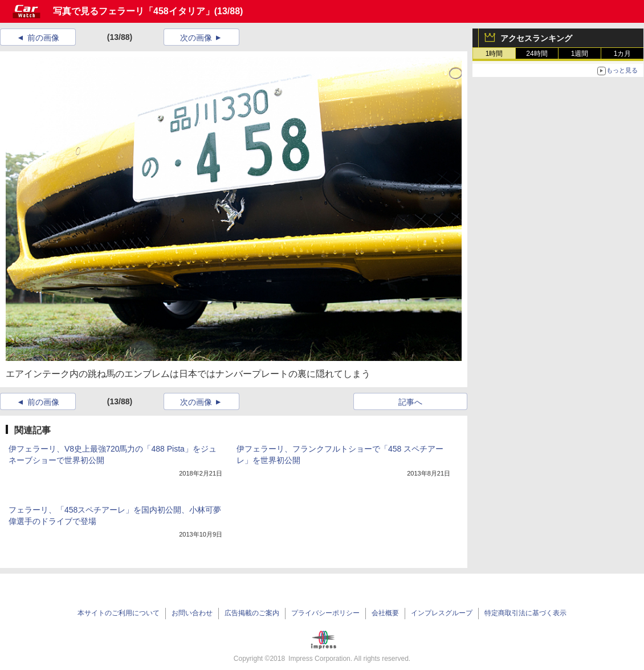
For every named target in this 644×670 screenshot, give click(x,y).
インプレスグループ (442, 613)
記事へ (410, 402)
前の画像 (43, 38)
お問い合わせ (192, 613)
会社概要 (385, 613)
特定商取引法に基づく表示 (525, 613)
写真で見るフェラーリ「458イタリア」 (134, 11)
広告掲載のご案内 (252, 613)
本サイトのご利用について (119, 613)
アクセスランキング (536, 38)
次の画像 (196, 38)
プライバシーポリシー (325, 613)
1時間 (494, 54)
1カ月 (623, 54)
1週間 (580, 54)
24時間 (537, 54)
